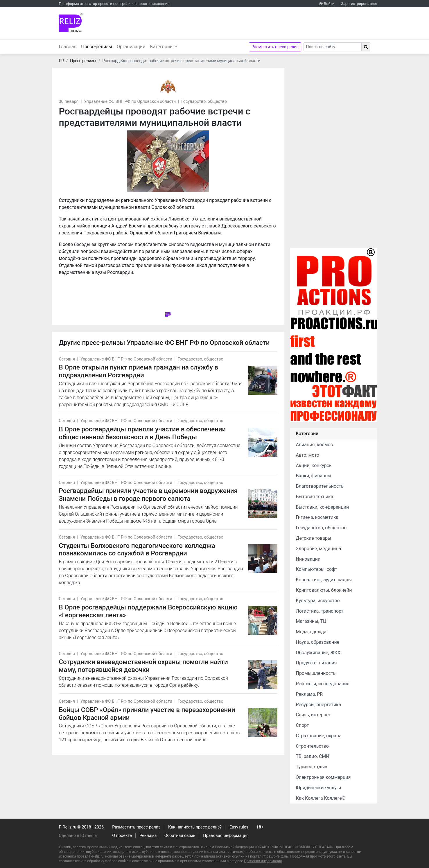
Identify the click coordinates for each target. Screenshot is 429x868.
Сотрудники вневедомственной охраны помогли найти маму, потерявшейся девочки (143, 666)
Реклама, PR (309, 694)
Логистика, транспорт (320, 611)
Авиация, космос (315, 445)
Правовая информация (226, 836)
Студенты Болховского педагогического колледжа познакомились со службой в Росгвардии (137, 549)
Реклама (148, 836)
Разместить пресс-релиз (275, 47)
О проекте (122, 836)
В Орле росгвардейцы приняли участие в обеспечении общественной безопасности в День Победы (142, 433)
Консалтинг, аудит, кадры (324, 580)
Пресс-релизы (98, 46)
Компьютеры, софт (317, 569)
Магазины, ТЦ (311, 621)
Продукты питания (316, 663)
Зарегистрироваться (359, 4)
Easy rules (239, 827)
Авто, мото (308, 455)
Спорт (303, 725)
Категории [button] (162, 47)
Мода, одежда (311, 632)
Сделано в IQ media (78, 836)
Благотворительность (320, 486)
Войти (329, 4)
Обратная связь (180, 836)
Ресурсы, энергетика (319, 705)
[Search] (333, 47)
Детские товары (314, 538)
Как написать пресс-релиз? (195, 827)
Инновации (308, 559)
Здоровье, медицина (319, 549)
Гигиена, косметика (317, 517)
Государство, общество (204, 102)
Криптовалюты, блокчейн (324, 590)
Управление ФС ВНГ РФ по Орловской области (130, 102)
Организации (131, 47)
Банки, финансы (314, 476)
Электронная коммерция (323, 777)
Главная (68, 47)
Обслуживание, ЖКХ (318, 653)
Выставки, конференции (323, 507)
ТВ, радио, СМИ (313, 756)
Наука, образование (318, 642)
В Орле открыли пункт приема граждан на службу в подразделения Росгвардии (139, 371)
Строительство (312, 746)
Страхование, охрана (319, 736)
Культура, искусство (318, 601)
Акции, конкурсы (314, 466)
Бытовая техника (315, 497)
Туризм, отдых (312, 767)
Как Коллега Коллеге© (321, 798)
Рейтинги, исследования (323, 684)
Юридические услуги (319, 788)
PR (61, 61)
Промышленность (316, 673)
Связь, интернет (314, 715)
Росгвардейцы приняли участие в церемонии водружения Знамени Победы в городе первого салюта (148, 495)
